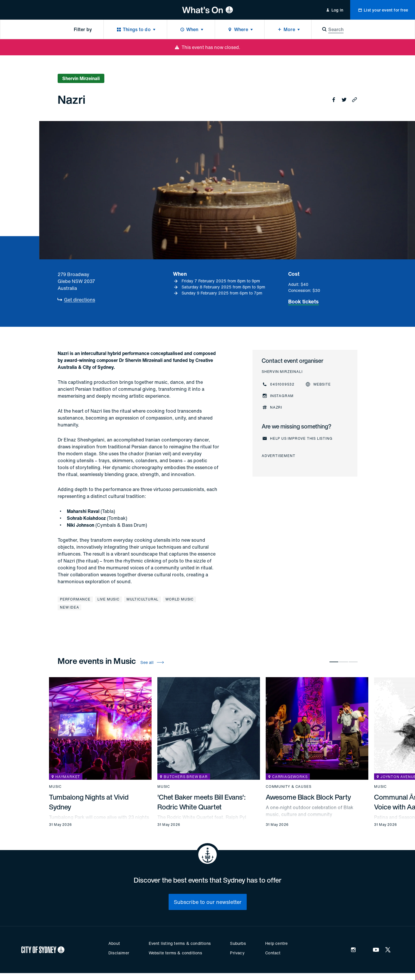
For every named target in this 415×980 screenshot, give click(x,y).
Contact (273, 953)
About (114, 943)
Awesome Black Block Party (308, 797)
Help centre (276, 943)
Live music (109, 599)
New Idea (69, 607)
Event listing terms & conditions (180, 943)
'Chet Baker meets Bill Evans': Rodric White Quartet (201, 802)
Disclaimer (119, 953)
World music (180, 599)
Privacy (237, 953)
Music (55, 787)
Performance (75, 599)
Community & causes (288, 787)
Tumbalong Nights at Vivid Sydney (89, 802)
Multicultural (143, 599)
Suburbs (238, 943)
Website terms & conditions (175, 953)
